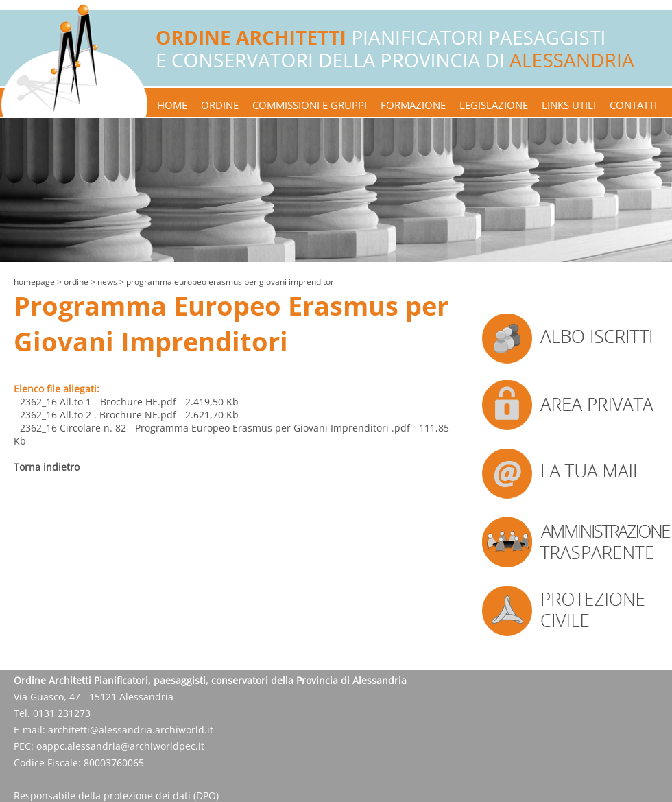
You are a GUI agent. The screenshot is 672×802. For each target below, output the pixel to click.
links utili (569, 105)
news (107, 282)
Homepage (34, 282)
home (172, 105)
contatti (633, 105)
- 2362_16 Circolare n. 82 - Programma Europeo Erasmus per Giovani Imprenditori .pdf (212, 428)
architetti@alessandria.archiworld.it (131, 730)
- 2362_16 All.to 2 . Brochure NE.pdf (95, 415)
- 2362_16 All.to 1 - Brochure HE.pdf (95, 402)
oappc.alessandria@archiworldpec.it (120, 746)
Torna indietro (47, 467)
